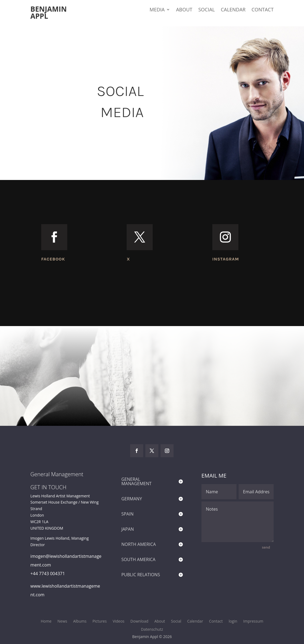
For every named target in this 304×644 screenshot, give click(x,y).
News (62, 622)
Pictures (100, 622)
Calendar (233, 10)
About (184, 10)
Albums (80, 622)
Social (207, 10)
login (233, 622)
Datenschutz (152, 630)
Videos (118, 622)
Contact (262, 10)
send (266, 547)
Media (157, 10)
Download (139, 622)
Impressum (253, 622)
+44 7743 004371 (48, 574)
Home (46, 622)
